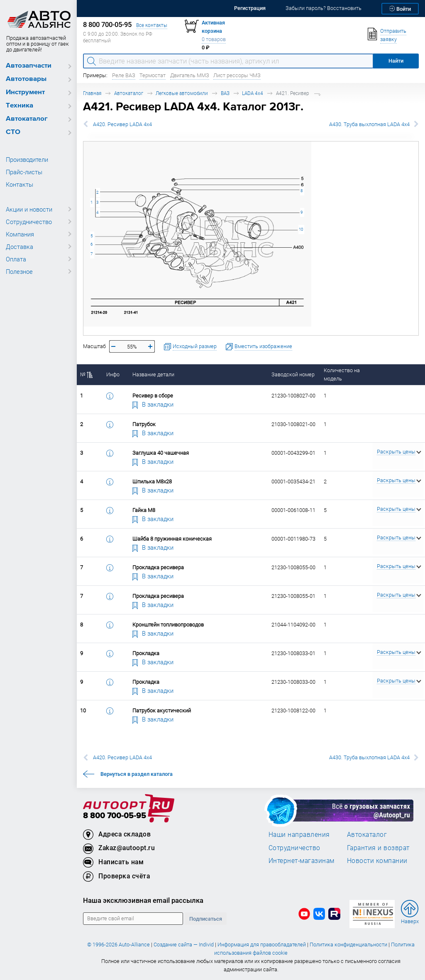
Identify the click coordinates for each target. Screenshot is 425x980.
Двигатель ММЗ (190, 75)
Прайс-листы (24, 172)
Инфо (113, 374)
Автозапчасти (29, 66)
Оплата (16, 259)
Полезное (19, 271)
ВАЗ (225, 93)
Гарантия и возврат (378, 848)
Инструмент (25, 92)
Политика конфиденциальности (348, 945)
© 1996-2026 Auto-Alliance (118, 945)
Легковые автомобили (182, 93)
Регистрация (250, 8)
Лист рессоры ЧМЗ (237, 75)
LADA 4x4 (253, 93)
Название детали (153, 374)
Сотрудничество (29, 222)
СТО (13, 132)
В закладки (153, 404)
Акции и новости (29, 209)
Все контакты (152, 25)
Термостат (153, 75)
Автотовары (26, 79)
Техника (20, 106)
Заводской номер (293, 374)
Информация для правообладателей (262, 945)
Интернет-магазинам (302, 861)
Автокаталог (27, 119)
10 (301, 229)
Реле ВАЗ (124, 75)
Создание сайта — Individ (184, 945)
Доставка (20, 246)
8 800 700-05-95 (115, 816)
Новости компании (377, 861)
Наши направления (299, 834)
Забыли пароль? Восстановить (324, 8)
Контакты (20, 184)
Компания (20, 234)
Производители (27, 159)
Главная (92, 93)
